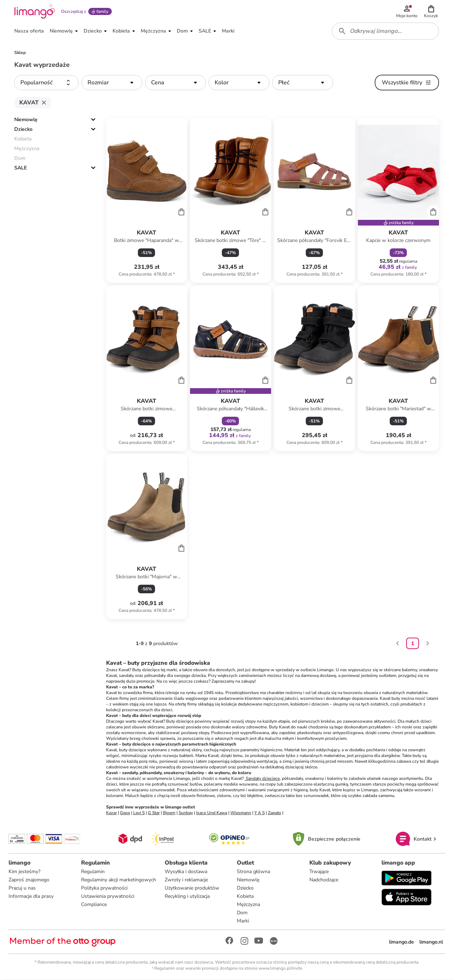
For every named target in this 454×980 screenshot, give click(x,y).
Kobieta (245, 897)
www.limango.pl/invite (280, 969)
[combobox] (385, 31)
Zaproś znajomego (29, 880)
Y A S (260, 813)
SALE (21, 168)
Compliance (94, 905)
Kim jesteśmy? (24, 872)
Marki (243, 921)
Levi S (139, 813)
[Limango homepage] (35, 11)
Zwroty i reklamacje (186, 880)
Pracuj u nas (22, 888)
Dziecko (23, 130)
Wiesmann (241, 813)
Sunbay (186, 813)
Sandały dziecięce (262, 779)
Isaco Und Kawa (212, 813)
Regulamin (93, 872)
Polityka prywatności (104, 888)
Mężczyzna (248, 905)
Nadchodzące (324, 880)
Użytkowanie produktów (192, 888)
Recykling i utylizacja (187, 897)
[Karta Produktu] (147, 201)
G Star (154, 813)
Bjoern (169, 813)
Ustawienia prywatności (108, 897)
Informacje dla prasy (31, 897)
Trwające (319, 872)
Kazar (111, 813)
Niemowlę (26, 120)
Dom (242, 913)
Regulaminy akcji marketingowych (119, 880)
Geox (125, 813)
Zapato (275, 813)
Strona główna (253, 872)
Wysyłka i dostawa (186, 872)
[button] (431, 11)
